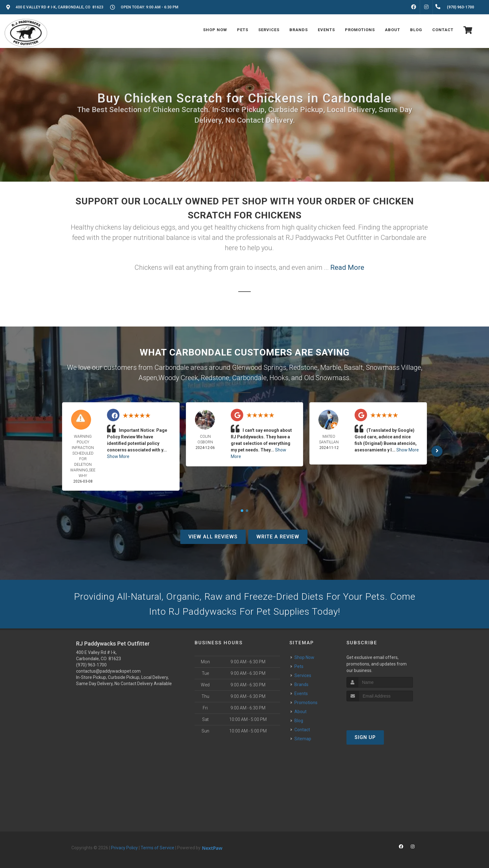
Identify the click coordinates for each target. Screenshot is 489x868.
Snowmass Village (393, 367)
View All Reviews (213, 537)
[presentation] (380, 713)
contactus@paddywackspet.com (108, 671)
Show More (118, 456)
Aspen (148, 378)
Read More (347, 267)
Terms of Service (157, 848)
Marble (331, 367)
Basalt (353, 367)
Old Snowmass (327, 378)
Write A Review (278, 537)
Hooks (279, 378)
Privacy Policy (124, 848)
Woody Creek (178, 378)
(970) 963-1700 (91, 665)
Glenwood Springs (259, 367)
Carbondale (249, 378)
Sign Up (365, 737)
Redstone (303, 367)
